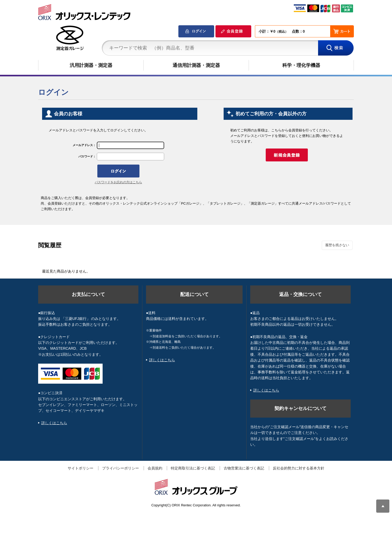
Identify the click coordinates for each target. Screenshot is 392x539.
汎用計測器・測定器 (91, 65)
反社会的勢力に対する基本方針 (299, 468)
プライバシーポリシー (120, 468)
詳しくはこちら (54, 423)
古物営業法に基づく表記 (244, 468)
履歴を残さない (337, 245)
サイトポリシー (81, 468)
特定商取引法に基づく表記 (193, 468)
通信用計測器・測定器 (196, 65)
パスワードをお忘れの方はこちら (118, 182)
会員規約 (155, 468)
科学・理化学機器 (301, 65)
